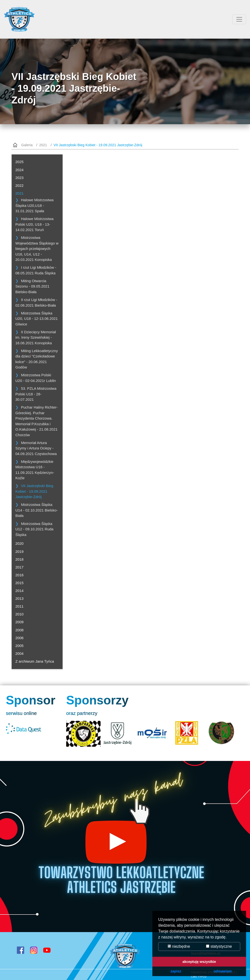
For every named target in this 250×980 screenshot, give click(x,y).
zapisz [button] (176, 971)
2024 (19, 170)
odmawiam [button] (223, 971)
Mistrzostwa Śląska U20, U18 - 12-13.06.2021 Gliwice (36, 319)
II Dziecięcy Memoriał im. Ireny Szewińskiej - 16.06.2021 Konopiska (36, 337)
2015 (19, 583)
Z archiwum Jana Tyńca (35, 661)
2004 (19, 653)
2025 (19, 162)
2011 (19, 606)
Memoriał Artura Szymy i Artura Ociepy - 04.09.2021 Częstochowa (36, 448)
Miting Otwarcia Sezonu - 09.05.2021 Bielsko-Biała (32, 286)
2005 (19, 646)
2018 (19, 559)
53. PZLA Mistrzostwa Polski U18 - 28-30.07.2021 (36, 394)
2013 (19, 598)
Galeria (27, 145)
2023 (19, 178)
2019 (19, 551)
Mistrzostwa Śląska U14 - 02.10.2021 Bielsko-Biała (36, 510)
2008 (19, 630)
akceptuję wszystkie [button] (199, 962)
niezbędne (179, 946)
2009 (19, 622)
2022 (19, 185)
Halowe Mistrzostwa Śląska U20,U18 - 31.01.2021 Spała (34, 205)
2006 (19, 638)
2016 (19, 575)
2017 (19, 567)
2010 (19, 614)
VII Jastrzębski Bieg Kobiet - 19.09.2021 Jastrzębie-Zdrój (34, 491)
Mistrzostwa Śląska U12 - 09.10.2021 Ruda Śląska (34, 529)
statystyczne (219, 946)
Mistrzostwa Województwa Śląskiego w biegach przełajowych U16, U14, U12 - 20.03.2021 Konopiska (37, 249)
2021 (43, 145)
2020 (19, 543)
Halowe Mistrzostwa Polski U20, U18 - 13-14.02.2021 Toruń (34, 224)
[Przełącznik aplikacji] (239, 19)
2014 (19, 591)
